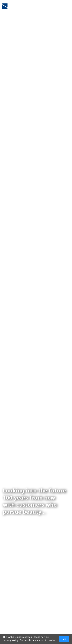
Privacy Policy (11, 640)
